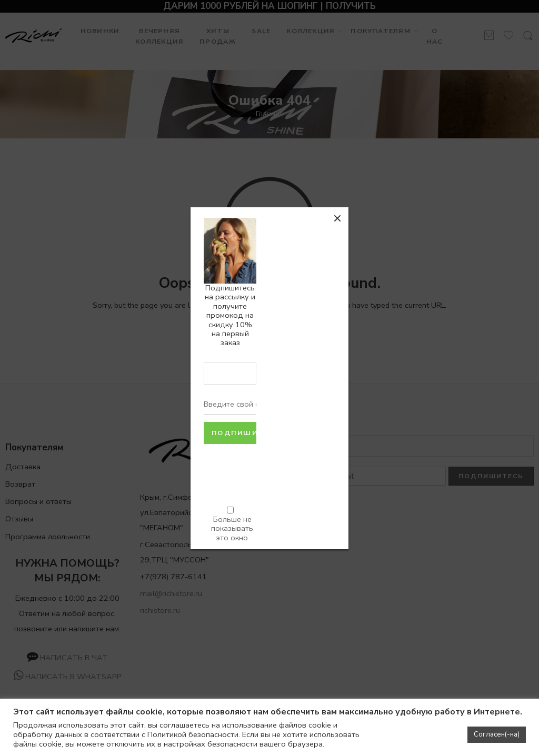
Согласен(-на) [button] (497, 734)
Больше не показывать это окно (232, 528)
